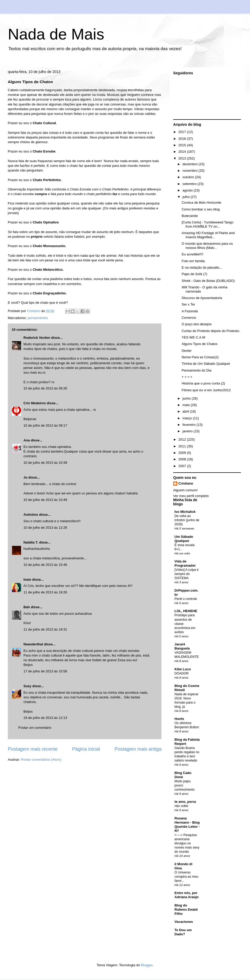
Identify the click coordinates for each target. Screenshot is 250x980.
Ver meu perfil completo (191, 496)
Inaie (27, 580)
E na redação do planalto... (202, 267)
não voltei (181, 806)
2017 (183, 132)
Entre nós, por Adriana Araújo (187, 895)
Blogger (147, 965)
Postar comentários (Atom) (41, 760)
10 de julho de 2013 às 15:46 (45, 565)
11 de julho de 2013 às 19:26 (45, 592)
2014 (183, 152)
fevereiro (190, 425)
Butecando (190, 216)
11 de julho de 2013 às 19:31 (45, 629)
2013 (183, 158)
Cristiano (186, 483)
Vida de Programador (185, 563)
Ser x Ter (188, 304)
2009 (183, 453)
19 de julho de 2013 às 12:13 (45, 718)
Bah (27, 607)
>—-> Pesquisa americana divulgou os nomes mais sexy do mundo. (187, 843)
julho (187, 197)
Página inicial (86, 749)
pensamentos (38, 318)
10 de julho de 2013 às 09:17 (45, 425)
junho (187, 398)
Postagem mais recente (33, 749)
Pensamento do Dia (196, 370)
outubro (189, 177)
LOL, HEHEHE (186, 611)
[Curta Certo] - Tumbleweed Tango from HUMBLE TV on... (207, 224)
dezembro (190, 164)
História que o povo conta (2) (203, 383)
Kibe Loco (183, 669)
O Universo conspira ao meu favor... (186, 877)
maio (187, 405)
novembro (190, 171)
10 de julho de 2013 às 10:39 (45, 463)
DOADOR (182, 673)
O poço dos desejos (196, 324)
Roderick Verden (37, 338)
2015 (183, 145)
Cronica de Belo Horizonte (201, 203)
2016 (183, 139)
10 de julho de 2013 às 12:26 (45, 528)
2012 (183, 439)
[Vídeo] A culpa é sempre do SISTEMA (187, 574)
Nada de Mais (56, 34)
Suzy (27, 686)
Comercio (189, 318)
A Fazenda (190, 311)
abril (186, 411)
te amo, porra (185, 802)
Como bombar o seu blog (201, 209)
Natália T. (31, 542)
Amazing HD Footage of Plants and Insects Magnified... (208, 235)
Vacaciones (184, 922)
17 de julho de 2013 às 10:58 (45, 671)
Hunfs (179, 719)
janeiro (188, 431)
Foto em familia (193, 261)
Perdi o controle (186, 599)
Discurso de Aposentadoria (202, 298)
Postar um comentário (35, 728)
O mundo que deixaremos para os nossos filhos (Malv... (207, 246)
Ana (27, 440)
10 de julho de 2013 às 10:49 (45, 500)
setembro (190, 184)
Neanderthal (33, 644)
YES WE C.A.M (193, 337)
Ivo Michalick (185, 512)
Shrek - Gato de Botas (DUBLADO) (208, 281)
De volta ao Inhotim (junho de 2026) (187, 520)
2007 (183, 466)
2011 (183, 446)
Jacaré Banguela (182, 646)
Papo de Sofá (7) (194, 274)
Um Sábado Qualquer (184, 539)
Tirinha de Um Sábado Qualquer (206, 364)
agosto (188, 190)
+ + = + (187, 377)
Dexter (186, 351)
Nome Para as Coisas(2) (200, 357)
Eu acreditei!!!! (192, 254)
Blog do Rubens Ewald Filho (186, 909)
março (188, 418)
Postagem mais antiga (138, 749)
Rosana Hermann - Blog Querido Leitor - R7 (187, 825)
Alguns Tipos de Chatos (199, 344)
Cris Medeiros (35, 403)
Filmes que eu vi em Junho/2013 (206, 390)
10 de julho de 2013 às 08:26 (45, 388)
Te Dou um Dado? (183, 932)
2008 (183, 459)
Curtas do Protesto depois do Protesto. (211, 331)
